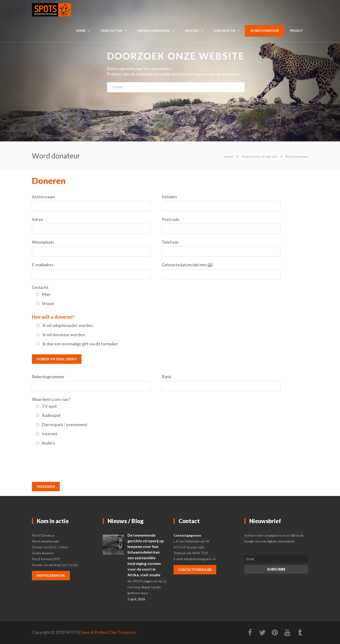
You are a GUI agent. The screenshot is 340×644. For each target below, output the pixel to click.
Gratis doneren (43, 553)
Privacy (296, 31)
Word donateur (265, 31)
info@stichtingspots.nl (200, 559)
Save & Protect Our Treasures (109, 632)
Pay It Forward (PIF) (46, 559)
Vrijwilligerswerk (154, 31)
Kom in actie (225, 31)
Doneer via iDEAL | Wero (57, 359)
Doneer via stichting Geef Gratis (55, 565)
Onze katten (111, 31)
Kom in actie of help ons (260, 156)
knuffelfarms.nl (51, 576)
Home (81, 31)
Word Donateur (43, 535)
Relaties (192, 31)
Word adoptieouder (46, 541)
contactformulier (195, 570)
